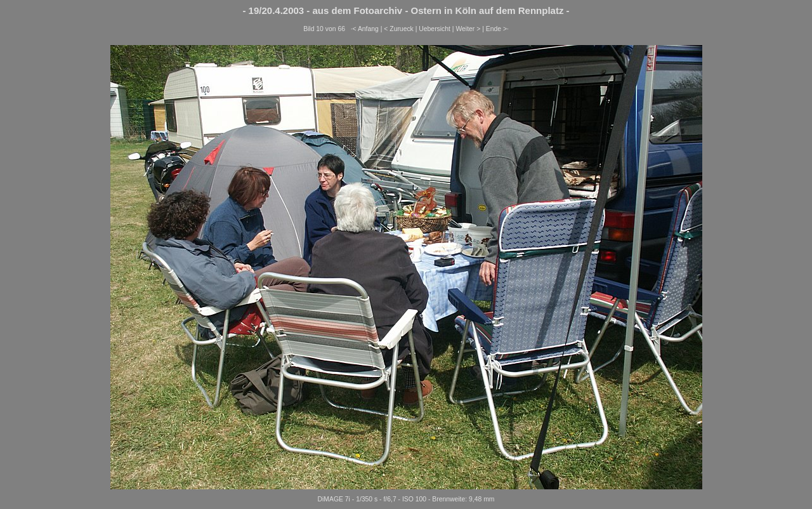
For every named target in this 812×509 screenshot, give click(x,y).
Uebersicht (435, 29)
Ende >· (497, 29)
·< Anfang (365, 29)
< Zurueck (399, 29)
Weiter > (468, 29)
